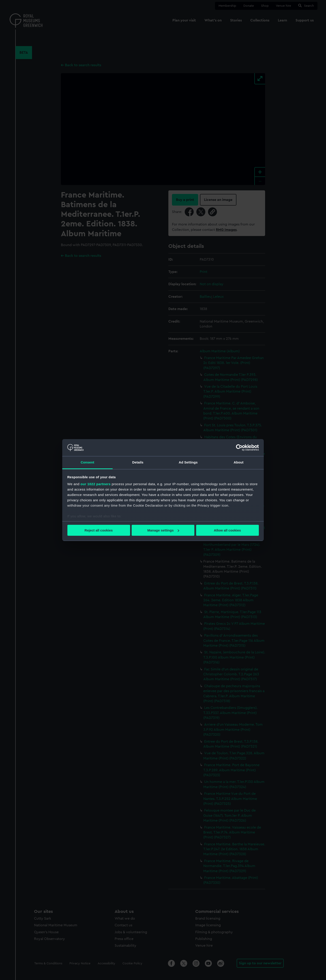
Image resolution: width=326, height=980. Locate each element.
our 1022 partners (96, 484)
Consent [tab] (87, 462)
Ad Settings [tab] (188, 462)
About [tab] (239, 462)
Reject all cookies (99, 530)
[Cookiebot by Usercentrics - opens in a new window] (239, 448)
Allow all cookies (227, 530)
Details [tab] (138, 462)
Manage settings (163, 530)
